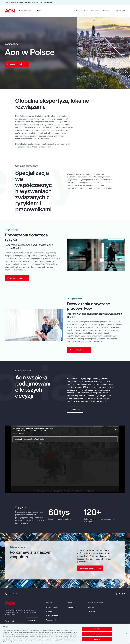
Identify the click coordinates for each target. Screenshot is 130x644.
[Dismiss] (124, 2)
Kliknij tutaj (27, 2)
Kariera (86, 11)
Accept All (97, 639)
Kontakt (76, 11)
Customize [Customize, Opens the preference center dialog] (97, 629)
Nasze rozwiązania (26, 11)
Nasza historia (52, 607)
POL (120, 11)
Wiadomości (107, 11)
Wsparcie (91, 612)
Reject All (97, 634)
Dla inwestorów (95, 11)
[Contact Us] (90, 569)
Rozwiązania (72, 607)
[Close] (127, 633)
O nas (39, 11)
